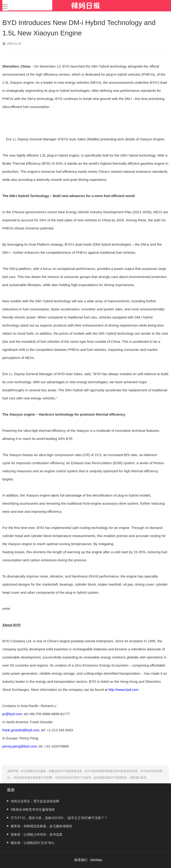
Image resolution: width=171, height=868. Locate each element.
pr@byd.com (12, 714)
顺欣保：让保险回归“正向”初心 (31, 843)
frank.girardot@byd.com (21, 730)
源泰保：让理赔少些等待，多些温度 (35, 834)
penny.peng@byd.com (20, 746)
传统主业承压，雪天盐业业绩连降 (33, 801)
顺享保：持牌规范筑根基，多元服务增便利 (40, 826)
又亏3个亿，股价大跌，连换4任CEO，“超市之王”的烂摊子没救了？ (57, 818)
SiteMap (96, 860)
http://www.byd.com (123, 690)
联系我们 (81, 860)
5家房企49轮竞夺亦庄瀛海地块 (31, 809)
